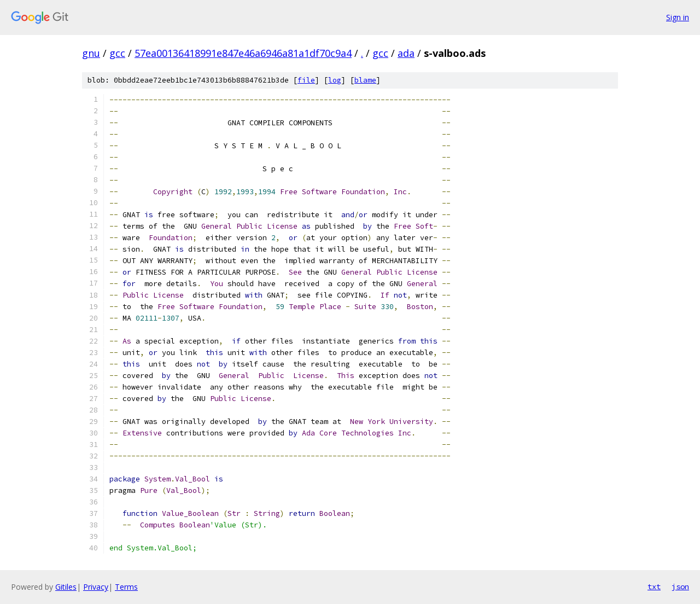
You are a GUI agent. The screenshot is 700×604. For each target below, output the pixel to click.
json (680, 586)
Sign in (678, 17)
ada (406, 53)
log (335, 80)
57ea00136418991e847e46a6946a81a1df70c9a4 (243, 53)
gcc (117, 53)
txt (654, 586)
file (306, 80)
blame (365, 80)
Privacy (96, 587)
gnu (91, 53)
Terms (126, 587)
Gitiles (66, 587)
